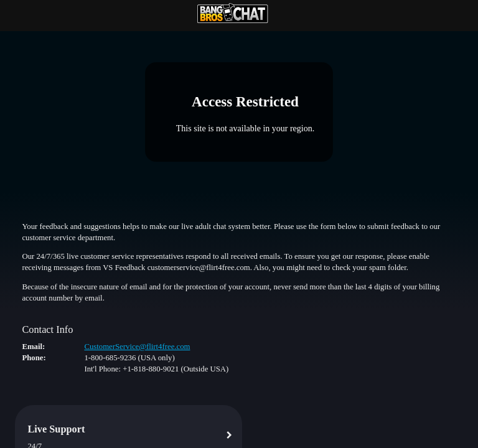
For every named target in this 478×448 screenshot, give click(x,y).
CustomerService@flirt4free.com (137, 347)
